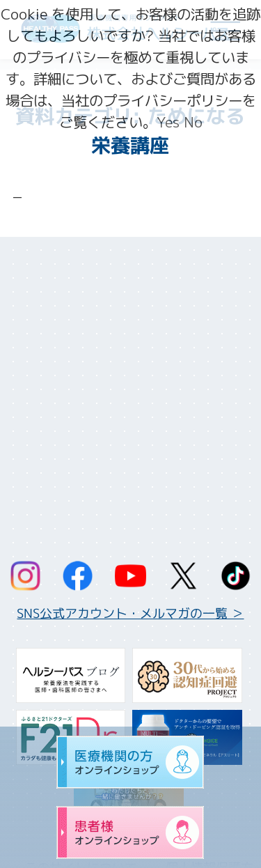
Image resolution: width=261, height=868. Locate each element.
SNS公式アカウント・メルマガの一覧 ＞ (130, 613)
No (193, 122)
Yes (168, 122)
